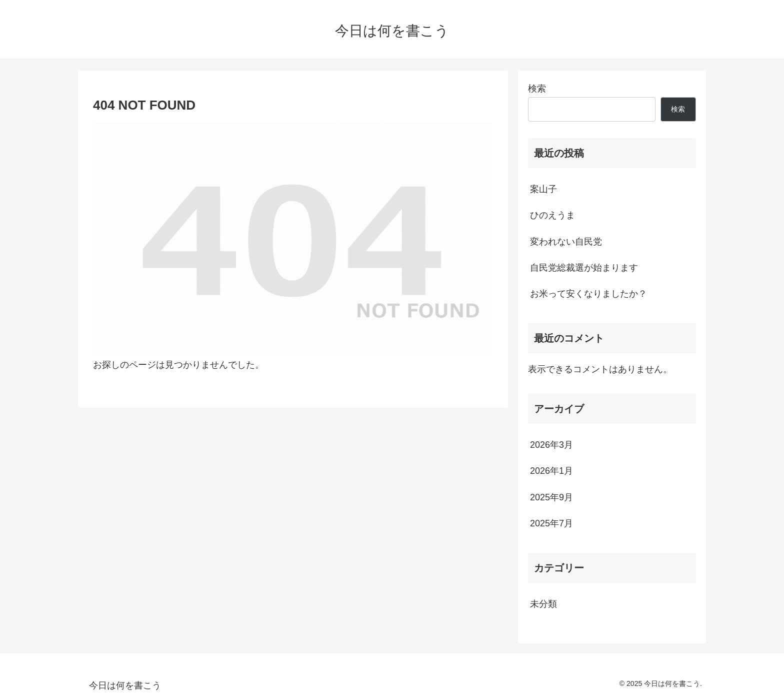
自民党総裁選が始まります (584, 268)
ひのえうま (552, 215)
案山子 (543, 189)
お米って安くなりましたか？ (588, 294)
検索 (537, 89)
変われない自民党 (566, 242)
